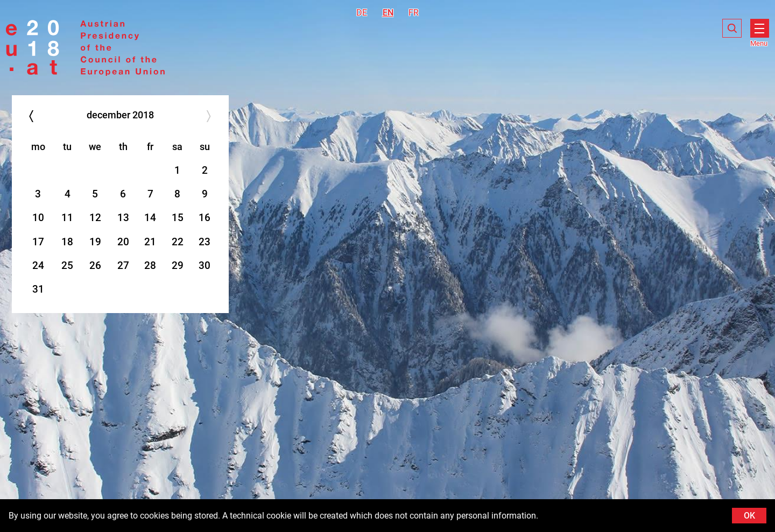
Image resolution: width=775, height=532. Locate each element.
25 (67, 265)
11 (67, 218)
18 (67, 242)
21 (150, 242)
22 (178, 242)
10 (38, 218)
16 (205, 218)
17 (38, 242)
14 (150, 218)
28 (150, 265)
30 (205, 265)
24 (38, 265)
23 (205, 242)
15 (178, 218)
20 (123, 242)
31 (38, 289)
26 (95, 265)
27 (123, 265)
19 (95, 242)
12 (95, 218)
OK (749, 516)
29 (178, 265)
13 (123, 218)
